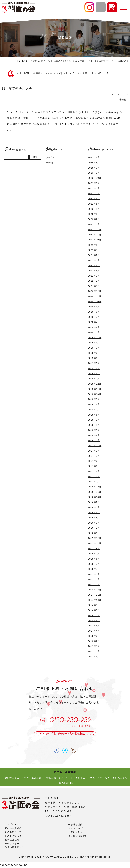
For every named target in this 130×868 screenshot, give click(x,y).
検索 (35, 157)
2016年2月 (94, 528)
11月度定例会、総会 (17, 89)
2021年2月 (94, 281)
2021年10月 (95, 240)
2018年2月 (94, 435)
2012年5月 (94, 657)
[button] (123, 7)
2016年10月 (95, 497)
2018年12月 (95, 384)
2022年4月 (94, 209)
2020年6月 (94, 312)
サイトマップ (76, 828)
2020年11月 (95, 296)
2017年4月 (94, 471)
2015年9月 (94, 548)
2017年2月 (94, 482)
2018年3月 (94, 430)
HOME (20, 61)
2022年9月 (94, 183)
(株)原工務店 (120, 778)
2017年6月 (94, 466)
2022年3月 (94, 214)
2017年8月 (94, 456)
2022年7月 (94, 193)
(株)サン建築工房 (32, 778)
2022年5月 (94, 204)
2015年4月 (94, 569)
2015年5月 (94, 564)
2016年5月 (94, 513)
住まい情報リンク (14, 847)
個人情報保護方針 (78, 836)
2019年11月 (95, 338)
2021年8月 (94, 250)
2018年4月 (94, 425)
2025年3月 (94, 168)
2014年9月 (94, 605)
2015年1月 (94, 584)
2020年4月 (94, 322)
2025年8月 (94, 157)
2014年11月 (95, 595)
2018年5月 (94, 420)
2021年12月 (95, 229)
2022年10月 (95, 178)
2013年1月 (94, 646)
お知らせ (51, 157)
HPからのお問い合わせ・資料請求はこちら (65, 734)
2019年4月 (94, 368)
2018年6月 (94, 415)
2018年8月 (94, 404)
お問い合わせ (76, 832)
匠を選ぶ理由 (76, 825)
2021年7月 (94, 255)
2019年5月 (94, 363)
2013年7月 (94, 636)
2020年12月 (95, 291)
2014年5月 (94, 626)
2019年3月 (94, 374)
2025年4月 (94, 163)
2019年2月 (94, 379)
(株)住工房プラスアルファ (59, 778)
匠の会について (13, 832)
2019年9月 (94, 343)
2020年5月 (94, 317)
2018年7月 (94, 410)
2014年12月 (95, 590)
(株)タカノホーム (86, 778)
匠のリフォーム (13, 844)
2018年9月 (94, 399)
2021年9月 (94, 245)
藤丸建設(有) (66, 783)
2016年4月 (94, 518)
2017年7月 (94, 461)
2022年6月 (94, 199)
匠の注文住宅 (12, 840)
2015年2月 (94, 579)
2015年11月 (95, 543)
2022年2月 (94, 219)
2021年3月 (94, 276)
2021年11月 (95, 235)
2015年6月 (94, 559)
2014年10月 (95, 600)
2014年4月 (94, 631)
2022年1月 (94, 224)
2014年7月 (94, 615)
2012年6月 (94, 651)
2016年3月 (94, 523)
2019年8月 (94, 348)
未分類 (123, 100)
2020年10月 (95, 301)
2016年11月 (95, 492)
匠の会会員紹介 (13, 828)
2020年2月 (94, 327)
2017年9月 (94, 451)
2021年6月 (94, 260)
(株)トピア (104, 778)
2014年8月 (94, 610)
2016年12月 (95, 487)
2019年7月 (94, 353)
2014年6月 (94, 621)
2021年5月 (94, 266)
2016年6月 (94, 507)
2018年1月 (94, 440)
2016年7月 (94, 502)
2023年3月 (94, 173)
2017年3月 (94, 476)
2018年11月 (95, 389)
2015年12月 (95, 538)
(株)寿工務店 (12, 778)
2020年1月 (94, 332)
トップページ (12, 825)
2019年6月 (94, 358)
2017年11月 (95, 446)
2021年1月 (94, 286)
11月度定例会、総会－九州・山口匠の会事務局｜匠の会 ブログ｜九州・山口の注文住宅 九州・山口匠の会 (77, 61)
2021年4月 (94, 271)
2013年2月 (94, 641)
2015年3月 (94, 574)
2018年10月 (95, 394)
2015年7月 (94, 554)
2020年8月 (94, 307)
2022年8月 (94, 188)
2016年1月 (94, 533)
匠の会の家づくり (14, 836)
